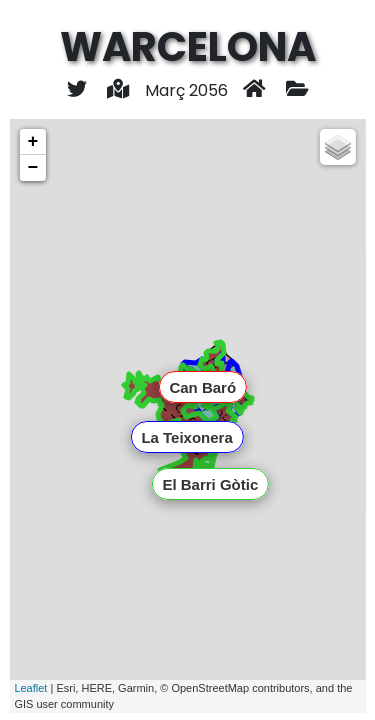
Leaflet (30, 688)
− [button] (32, 168)
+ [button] (32, 142)
